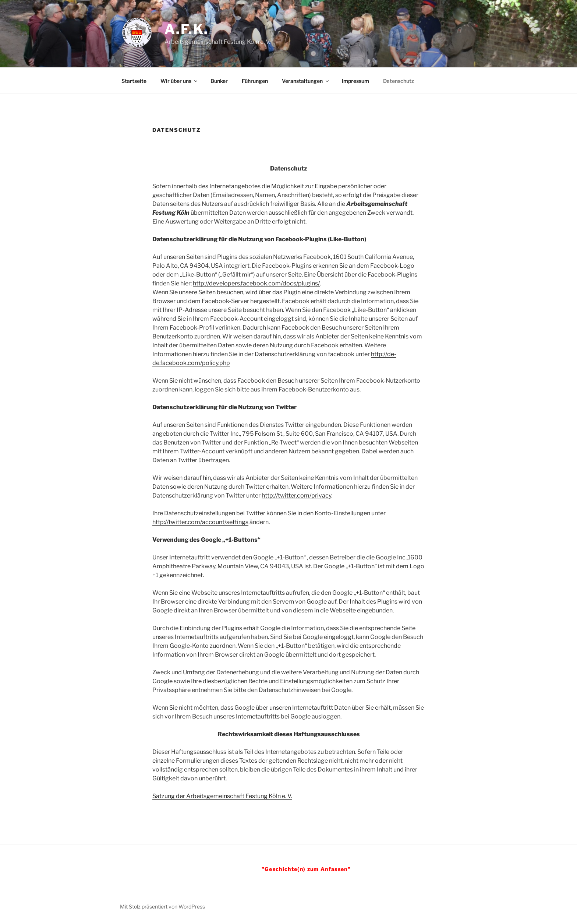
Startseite (134, 81)
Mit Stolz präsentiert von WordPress (162, 907)
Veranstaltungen (306, 81)
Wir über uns (179, 81)
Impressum (355, 81)
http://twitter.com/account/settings (200, 522)
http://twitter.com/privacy (296, 496)
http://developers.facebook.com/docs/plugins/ (256, 283)
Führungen (255, 81)
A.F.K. (187, 29)
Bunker (219, 81)
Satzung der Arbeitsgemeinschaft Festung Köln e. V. (222, 796)
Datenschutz (399, 81)
